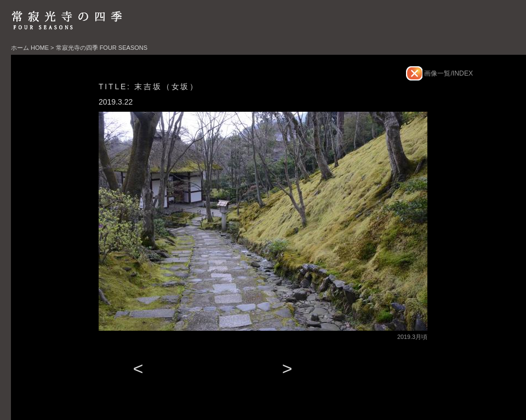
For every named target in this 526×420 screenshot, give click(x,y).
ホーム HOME (30, 48)
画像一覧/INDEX (448, 73)
